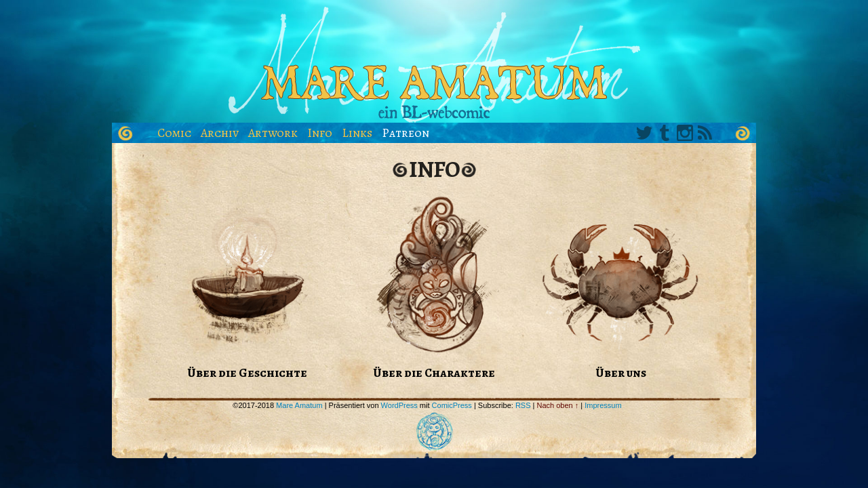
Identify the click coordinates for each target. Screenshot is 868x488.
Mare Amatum (434, 65)
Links (357, 133)
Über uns (621, 373)
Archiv (220, 133)
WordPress (399, 405)
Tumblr (665, 133)
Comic (174, 133)
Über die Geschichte (247, 373)
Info (320, 133)
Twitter (644, 133)
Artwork (273, 133)
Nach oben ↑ (558, 405)
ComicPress (452, 405)
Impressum (603, 405)
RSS (705, 133)
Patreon (406, 133)
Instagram (685, 133)
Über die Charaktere (434, 373)
